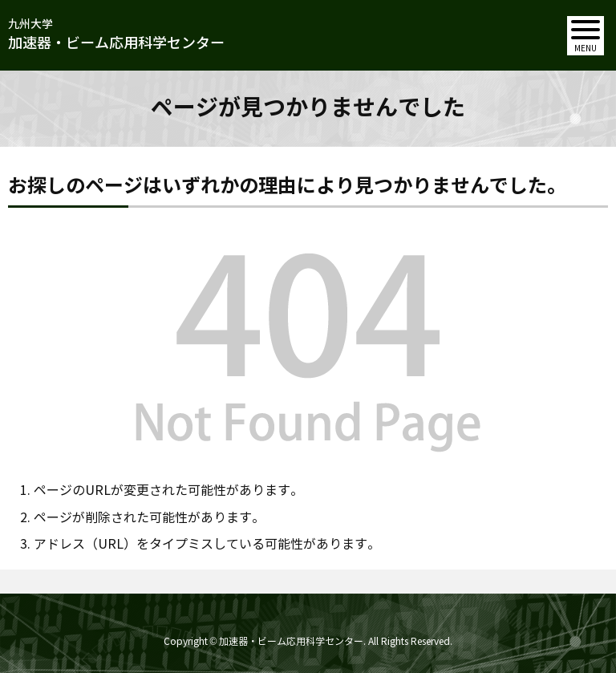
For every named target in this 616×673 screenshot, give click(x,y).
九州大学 (116, 36)
